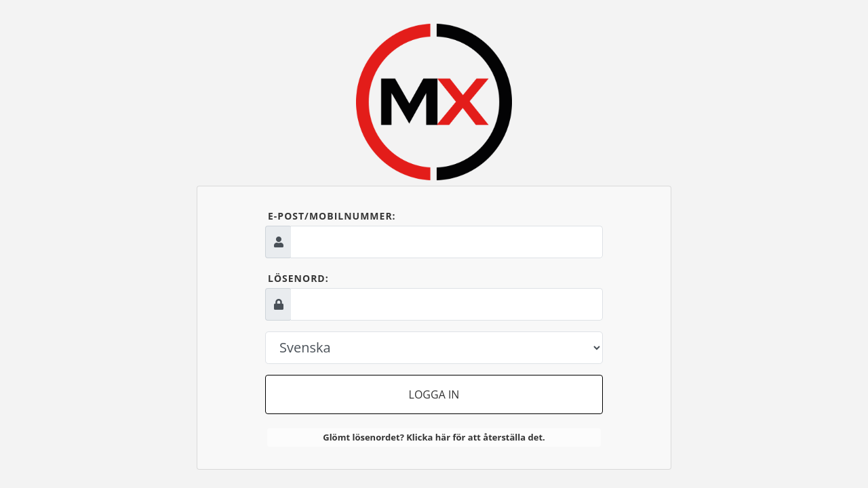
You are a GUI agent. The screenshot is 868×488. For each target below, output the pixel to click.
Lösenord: (298, 278)
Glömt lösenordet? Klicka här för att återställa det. (434, 437)
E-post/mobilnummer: (332, 216)
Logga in (434, 394)
